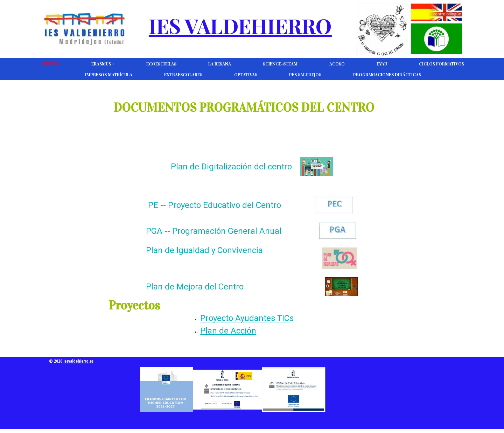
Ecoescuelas (161, 64)
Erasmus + (103, 64)
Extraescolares (183, 75)
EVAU (382, 64)
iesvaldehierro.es (78, 361)
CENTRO (51, 64)
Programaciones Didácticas (387, 75)
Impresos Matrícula (109, 75)
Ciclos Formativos (442, 64)
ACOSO (337, 64)
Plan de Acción (228, 331)
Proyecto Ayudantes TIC (245, 318)
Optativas (246, 75)
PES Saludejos (305, 75)
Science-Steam (280, 64)
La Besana (220, 64)
